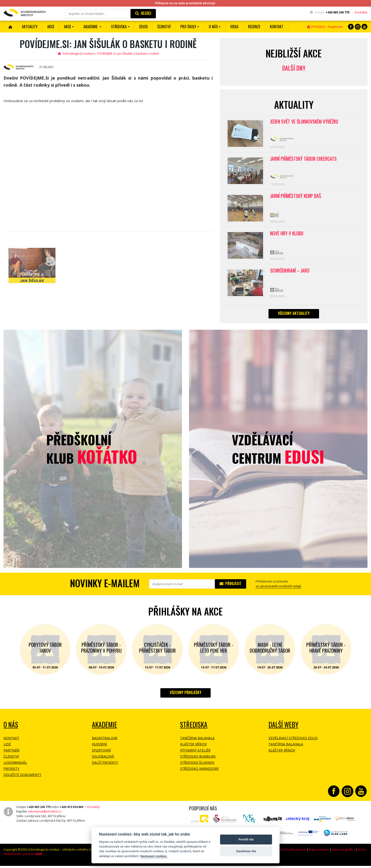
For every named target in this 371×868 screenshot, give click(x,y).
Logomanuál (15, 766)
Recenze (254, 27)
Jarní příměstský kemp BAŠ (296, 198)
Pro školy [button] (188, 27)
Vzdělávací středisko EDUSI (293, 742)
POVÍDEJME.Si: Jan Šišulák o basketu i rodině (128, 53)
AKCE (51, 27)
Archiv (362, 853)
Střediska (194, 728)
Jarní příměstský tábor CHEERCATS (304, 160)
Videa (234, 27)
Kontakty (361, 12)
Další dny (294, 68)
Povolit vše (246, 839)
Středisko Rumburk (198, 760)
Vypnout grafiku (343, 853)
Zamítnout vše (246, 851)
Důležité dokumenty (22, 778)
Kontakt (277, 27)
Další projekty (105, 766)
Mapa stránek (319, 853)
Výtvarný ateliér (195, 754)
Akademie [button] (91, 27)
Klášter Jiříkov (193, 748)
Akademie (105, 728)
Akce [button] (67, 27)
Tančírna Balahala (197, 742)
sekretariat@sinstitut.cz (45, 815)
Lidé (7, 748)
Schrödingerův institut (76, 53)
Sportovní (101, 754)
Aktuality (30, 27)
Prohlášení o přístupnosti (288, 853)
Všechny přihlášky (185, 696)
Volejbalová (103, 760)
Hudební (99, 748)
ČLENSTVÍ (164, 27)
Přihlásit (231, 587)
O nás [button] (213, 27)
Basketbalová (105, 742)
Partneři (12, 754)
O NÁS (11, 728)
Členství (11, 760)
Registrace (335, 27)
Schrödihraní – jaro (290, 274)
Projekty (11, 772)
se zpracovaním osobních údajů (278, 590)
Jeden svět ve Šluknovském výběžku (305, 122)
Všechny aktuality (294, 317)
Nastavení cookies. (154, 856)
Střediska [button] (119, 27)
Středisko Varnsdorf (199, 772)
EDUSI (143, 27)
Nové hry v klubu (287, 236)
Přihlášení (316, 27)
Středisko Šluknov (197, 766)
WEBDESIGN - (23, 858)
